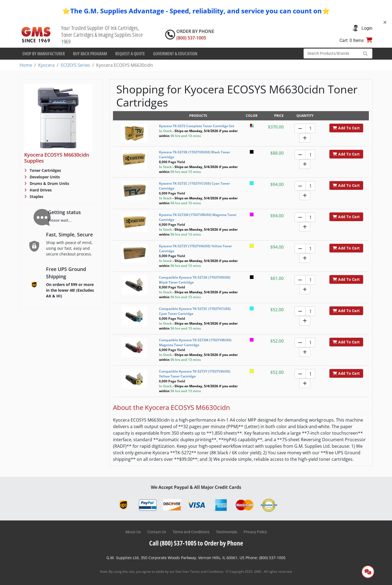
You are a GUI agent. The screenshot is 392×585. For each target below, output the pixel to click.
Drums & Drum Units (49, 183)
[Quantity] (310, 128)
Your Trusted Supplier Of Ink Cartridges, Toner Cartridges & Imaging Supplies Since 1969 (102, 35)
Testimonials (226, 532)
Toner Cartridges (45, 170)
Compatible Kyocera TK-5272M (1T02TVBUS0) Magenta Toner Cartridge (195, 342)
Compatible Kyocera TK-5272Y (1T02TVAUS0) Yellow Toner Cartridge (195, 374)
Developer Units (44, 177)
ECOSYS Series (75, 65)
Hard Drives (40, 190)
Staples (36, 196)
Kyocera (46, 65)
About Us (133, 532)
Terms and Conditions (191, 532)
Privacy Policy (255, 532)
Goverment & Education (175, 54)
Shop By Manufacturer (44, 54)
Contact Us (157, 532)
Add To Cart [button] (346, 128)
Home (26, 65)
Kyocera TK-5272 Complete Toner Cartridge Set (197, 126)
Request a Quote (130, 54)
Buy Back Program (90, 54)
